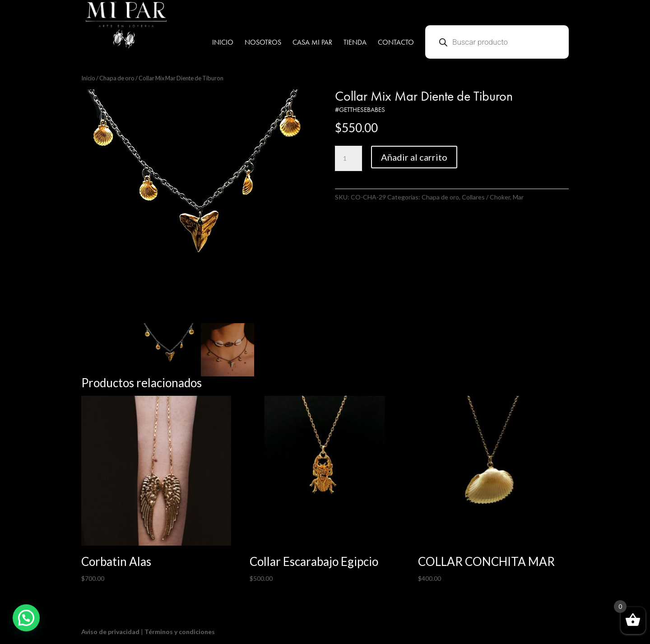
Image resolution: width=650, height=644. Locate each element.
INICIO (223, 43)
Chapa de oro (117, 78)
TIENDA (355, 43)
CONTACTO (396, 43)
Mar (518, 197)
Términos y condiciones (180, 632)
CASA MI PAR (312, 43)
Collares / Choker (486, 197)
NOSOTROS (263, 43)
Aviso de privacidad (110, 632)
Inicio (88, 78)
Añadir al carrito (414, 157)
